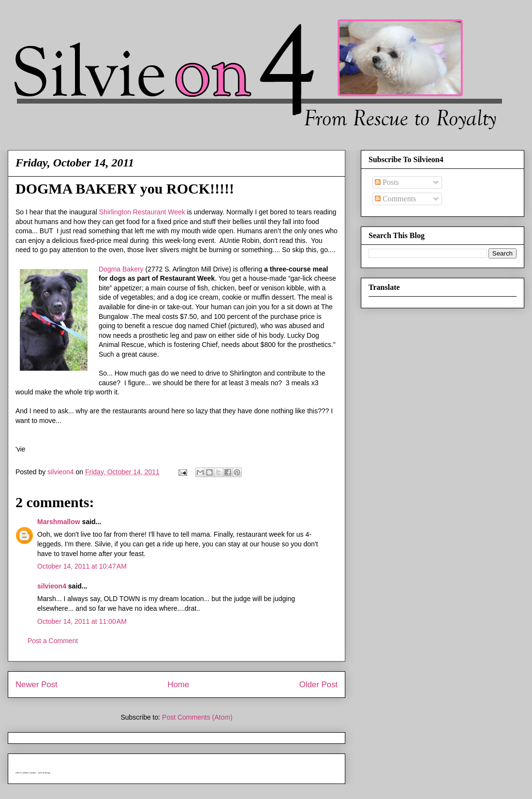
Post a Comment (53, 641)
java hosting (44, 773)
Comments (395, 199)
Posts (387, 182)
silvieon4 (52, 586)
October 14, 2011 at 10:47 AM (82, 566)
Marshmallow (59, 522)
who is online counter (26, 773)
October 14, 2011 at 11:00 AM (82, 621)
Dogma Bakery (121, 269)
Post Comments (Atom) (197, 717)
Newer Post (37, 685)
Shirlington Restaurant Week (142, 212)
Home (178, 685)
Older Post (318, 685)
